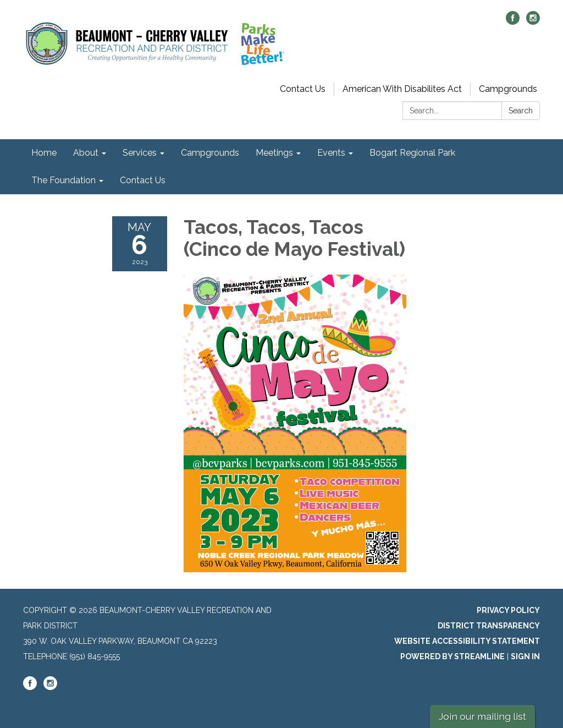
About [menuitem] (86, 153)
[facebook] (513, 22)
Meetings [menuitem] (274, 153)
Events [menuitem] (331, 153)
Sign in (525, 656)
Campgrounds (508, 89)
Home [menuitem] (44, 153)
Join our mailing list (482, 716)
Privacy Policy (508, 610)
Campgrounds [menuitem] (210, 153)
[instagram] (533, 22)
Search (521, 111)
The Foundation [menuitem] (64, 180)
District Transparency (489, 626)
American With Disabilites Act (402, 89)
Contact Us (303, 89)
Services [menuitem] (140, 153)
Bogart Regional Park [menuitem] (412, 153)
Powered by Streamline (452, 656)
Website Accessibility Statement (467, 641)
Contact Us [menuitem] (143, 180)
